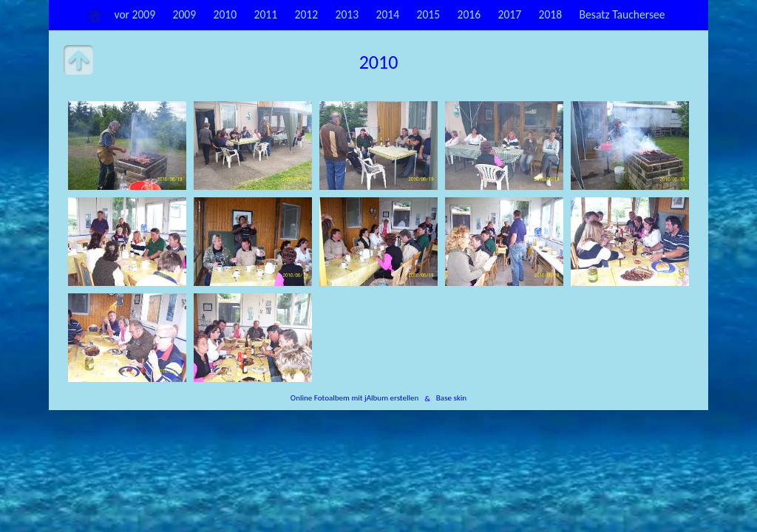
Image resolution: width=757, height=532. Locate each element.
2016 (469, 14)
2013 (347, 14)
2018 (551, 14)
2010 (225, 14)
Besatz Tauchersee (622, 14)
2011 (266, 14)
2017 (510, 14)
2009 (185, 14)
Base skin (451, 398)
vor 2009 (135, 14)
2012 (307, 14)
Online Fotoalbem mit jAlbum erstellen (354, 398)
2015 (429, 14)
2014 (388, 14)
